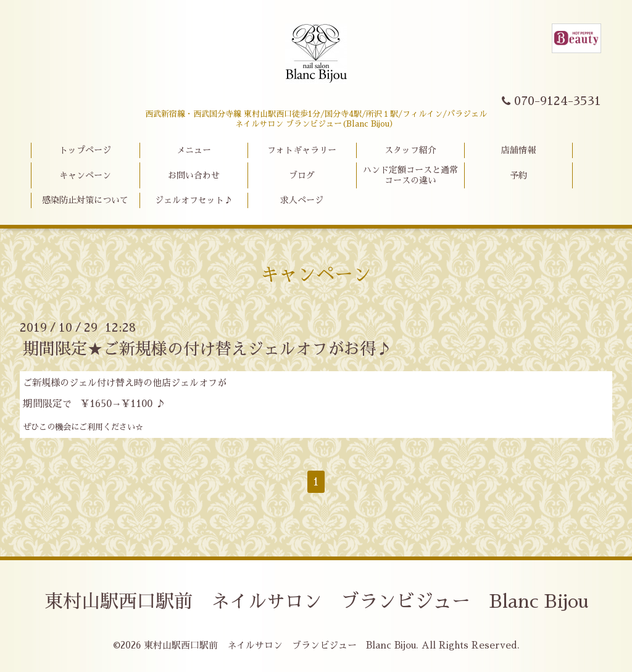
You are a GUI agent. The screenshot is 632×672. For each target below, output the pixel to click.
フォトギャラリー (302, 150)
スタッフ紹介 (410, 150)
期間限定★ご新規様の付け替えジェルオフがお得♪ (207, 349)
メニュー (194, 150)
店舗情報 (518, 150)
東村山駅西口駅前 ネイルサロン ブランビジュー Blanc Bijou (316, 602)
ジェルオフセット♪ (194, 200)
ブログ (302, 175)
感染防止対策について (85, 200)
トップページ (85, 150)
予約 (518, 175)
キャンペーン (85, 175)
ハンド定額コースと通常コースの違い (410, 175)
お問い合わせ (194, 175)
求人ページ (302, 200)
